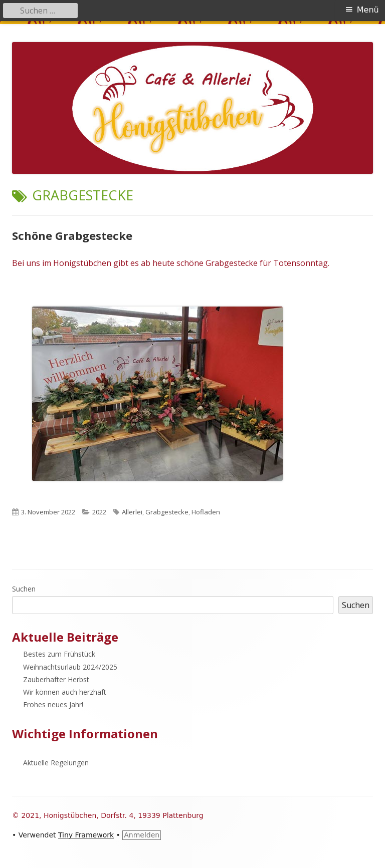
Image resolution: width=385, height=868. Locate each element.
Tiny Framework (86, 835)
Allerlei (132, 512)
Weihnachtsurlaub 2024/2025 (70, 667)
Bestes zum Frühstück (59, 654)
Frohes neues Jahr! (53, 704)
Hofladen (206, 512)
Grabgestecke (167, 512)
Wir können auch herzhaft (65, 692)
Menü (368, 10)
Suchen (24, 589)
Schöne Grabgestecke (72, 235)
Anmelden (142, 835)
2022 (99, 512)
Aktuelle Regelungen (56, 763)
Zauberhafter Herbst (56, 679)
